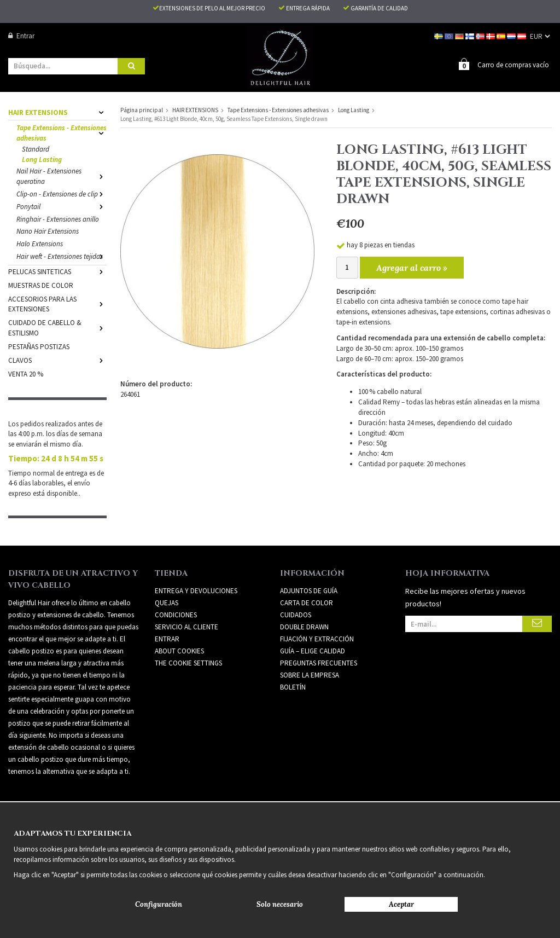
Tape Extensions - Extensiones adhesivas (62, 132)
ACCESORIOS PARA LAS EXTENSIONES (57, 304)
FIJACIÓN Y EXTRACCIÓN (317, 638)
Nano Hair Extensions (48, 231)
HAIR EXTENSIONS (57, 112)
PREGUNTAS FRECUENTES (319, 662)
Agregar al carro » (412, 267)
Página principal (142, 109)
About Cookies (179, 650)
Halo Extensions (40, 243)
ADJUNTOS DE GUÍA (309, 590)
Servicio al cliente (186, 626)
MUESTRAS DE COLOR (41, 285)
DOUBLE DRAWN (304, 626)
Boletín (293, 687)
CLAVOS (57, 360)
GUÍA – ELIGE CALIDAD (313, 650)
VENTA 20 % (26, 374)
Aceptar (401, 904)
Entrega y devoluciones (196, 590)
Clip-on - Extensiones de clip (62, 193)
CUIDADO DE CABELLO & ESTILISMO (57, 327)
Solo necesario (280, 904)
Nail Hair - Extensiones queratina (62, 176)
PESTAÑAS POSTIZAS (39, 346)
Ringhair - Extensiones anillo (58, 219)
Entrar (21, 36)
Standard (36, 149)
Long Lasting (42, 159)
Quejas (167, 602)
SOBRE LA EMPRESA (310, 674)
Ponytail (62, 206)
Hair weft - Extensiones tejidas (62, 256)
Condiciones (176, 614)
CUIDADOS (296, 614)
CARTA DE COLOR (307, 602)
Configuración (159, 904)
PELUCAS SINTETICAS (57, 271)
